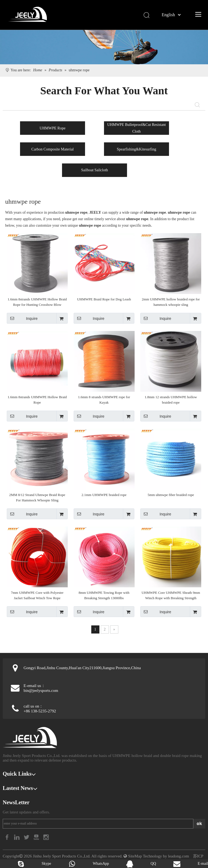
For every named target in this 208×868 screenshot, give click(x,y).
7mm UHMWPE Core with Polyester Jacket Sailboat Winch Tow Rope (37, 595)
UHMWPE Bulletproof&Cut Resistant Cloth (136, 128)
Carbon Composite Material (53, 149)
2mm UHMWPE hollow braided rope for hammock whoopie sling (171, 302)
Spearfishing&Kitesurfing (136, 149)
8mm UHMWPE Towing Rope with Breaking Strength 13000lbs (104, 595)
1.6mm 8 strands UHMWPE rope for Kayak (104, 400)
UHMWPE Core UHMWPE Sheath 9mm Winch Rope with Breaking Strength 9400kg (171, 596)
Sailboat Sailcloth (94, 170)
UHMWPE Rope (52, 128)
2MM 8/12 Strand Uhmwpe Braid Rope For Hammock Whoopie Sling (37, 497)
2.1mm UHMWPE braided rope (104, 495)
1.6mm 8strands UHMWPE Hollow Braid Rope (37, 400)
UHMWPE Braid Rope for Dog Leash (104, 299)
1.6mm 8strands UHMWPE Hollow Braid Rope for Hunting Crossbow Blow (37, 302)
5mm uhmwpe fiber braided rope (171, 495)
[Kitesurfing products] (104, 47)
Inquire (22, 318)
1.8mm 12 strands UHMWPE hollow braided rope (171, 400)
